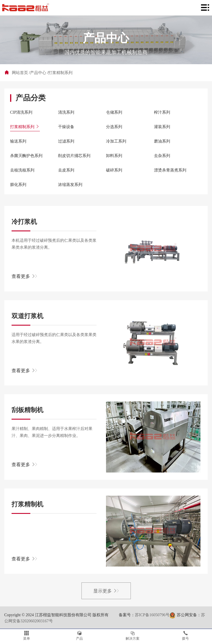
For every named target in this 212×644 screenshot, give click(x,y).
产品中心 (38, 73)
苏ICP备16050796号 (152, 615)
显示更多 (106, 591)
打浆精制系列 (60, 73)
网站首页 (20, 73)
